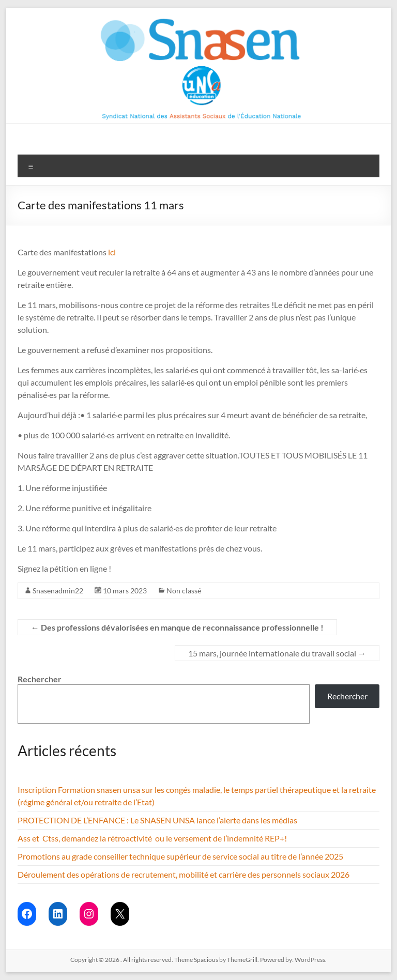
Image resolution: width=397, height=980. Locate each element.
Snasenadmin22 (58, 591)
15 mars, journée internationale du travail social (277, 653)
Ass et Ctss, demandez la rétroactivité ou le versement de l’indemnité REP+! (152, 838)
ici (112, 252)
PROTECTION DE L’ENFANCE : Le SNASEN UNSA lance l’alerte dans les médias (157, 820)
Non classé (184, 591)
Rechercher (40, 679)
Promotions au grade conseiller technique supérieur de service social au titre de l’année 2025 (180, 856)
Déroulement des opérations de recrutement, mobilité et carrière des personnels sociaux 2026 (184, 874)
